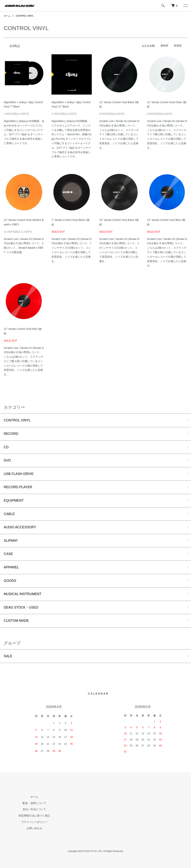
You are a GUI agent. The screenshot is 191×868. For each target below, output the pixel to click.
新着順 (178, 46)
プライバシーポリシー (34, 822)
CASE (8, 554)
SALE (8, 656)
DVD (7, 460)
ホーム (7, 16)
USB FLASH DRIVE (19, 474)
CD (6, 447)
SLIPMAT (11, 541)
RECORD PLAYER (18, 487)
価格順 (164, 46)
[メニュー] (185, 6)
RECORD (11, 434)
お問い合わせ (34, 828)
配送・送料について (34, 803)
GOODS (10, 581)
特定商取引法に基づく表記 (34, 816)
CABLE (9, 514)
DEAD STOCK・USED (21, 607)
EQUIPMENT (14, 501)
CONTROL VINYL (25, 16)
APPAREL (11, 567)
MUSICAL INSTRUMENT (23, 594)
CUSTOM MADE (16, 621)
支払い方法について (34, 809)
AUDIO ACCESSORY (20, 527)
